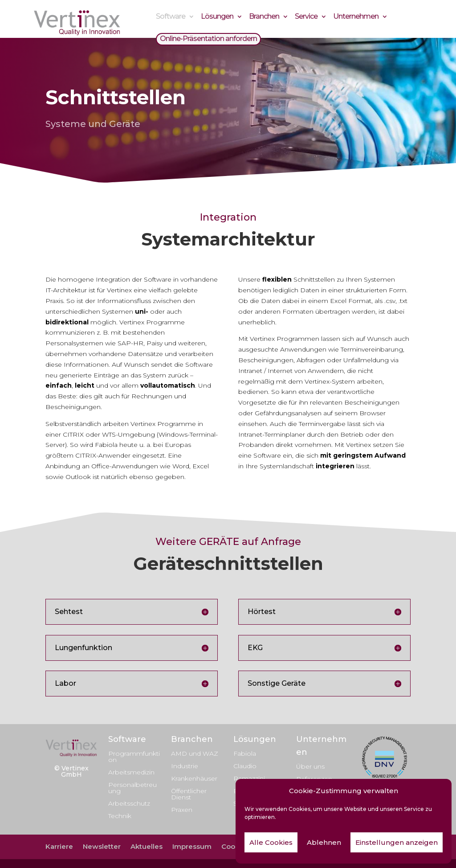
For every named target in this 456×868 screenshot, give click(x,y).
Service (306, 18)
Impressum (192, 846)
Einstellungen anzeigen (397, 842)
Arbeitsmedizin (131, 772)
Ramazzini (249, 778)
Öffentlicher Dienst (189, 794)
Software (171, 18)
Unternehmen (356, 18)
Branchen (264, 18)
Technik (120, 816)
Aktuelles (147, 846)
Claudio (245, 766)
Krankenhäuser (194, 778)
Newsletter (102, 846)
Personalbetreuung (132, 788)
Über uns (310, 766)
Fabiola (245, 753)
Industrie (185, 766)
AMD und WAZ (195, 753)
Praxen (182, 810)
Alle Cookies (271, 842)
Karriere (59, 846)
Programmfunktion (134, 757)
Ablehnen (324, 842)
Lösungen (217, 18)
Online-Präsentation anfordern (208, 40)
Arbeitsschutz (129, 803)
